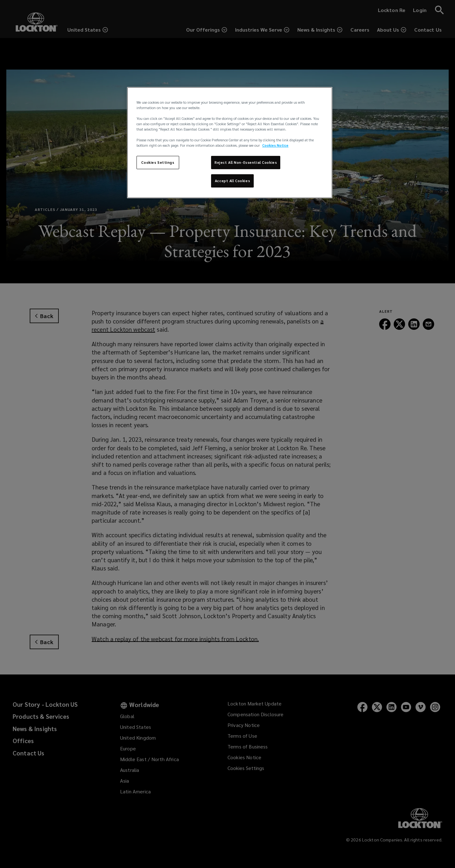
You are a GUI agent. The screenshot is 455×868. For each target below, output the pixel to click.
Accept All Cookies (232, 181)
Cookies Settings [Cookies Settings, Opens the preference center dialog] (158, 162)
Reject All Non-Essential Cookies (246, 162)
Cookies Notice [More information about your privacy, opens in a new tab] (275, 145)
